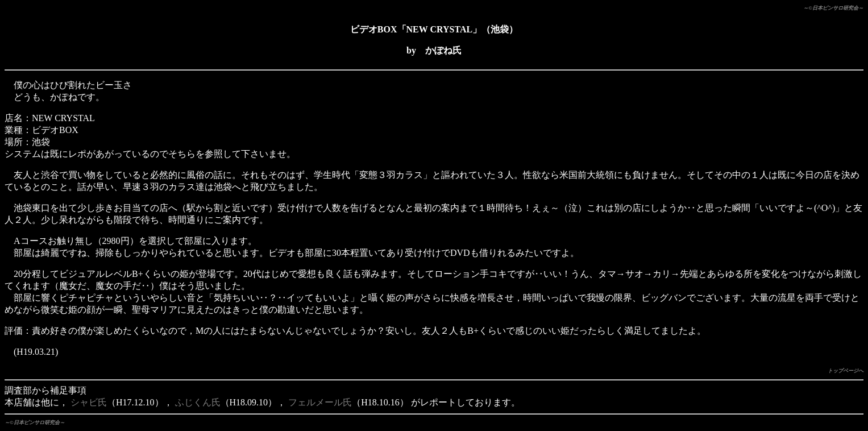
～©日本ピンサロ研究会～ (833, 8)
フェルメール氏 (320, 402)
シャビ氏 (89, 402)
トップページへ (846, 371)
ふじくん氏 (198, 402)
